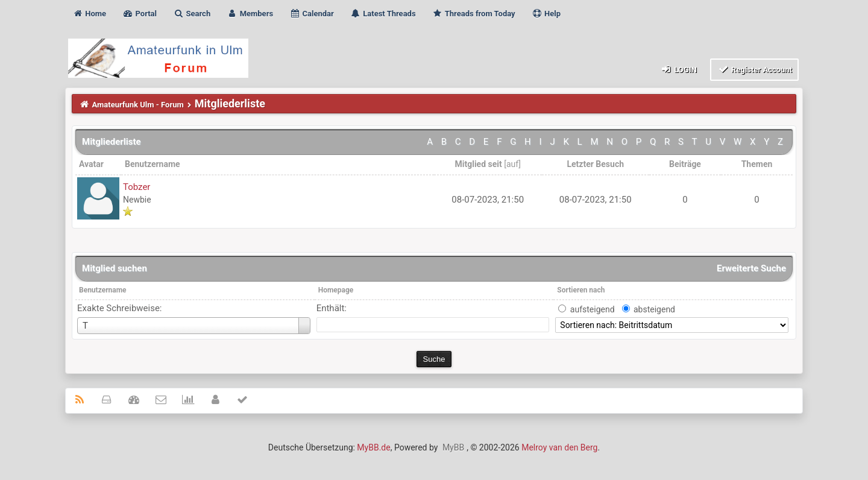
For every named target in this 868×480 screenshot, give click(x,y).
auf (512, 164)
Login (678, 69)
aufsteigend (593, 309)
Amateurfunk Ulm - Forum (138, 105)
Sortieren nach (581, 290)
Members (250, 14)
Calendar (311, 14)
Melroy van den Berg (559, 447)
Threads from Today (474, 14)
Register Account (754, 69)
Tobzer (137, 187)
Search (192, 14)
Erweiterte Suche (751, 268)
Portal (140, 14)
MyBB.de (373, 447)
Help (546, 14)
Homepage (336, 290)
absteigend (654, 309)
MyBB (453, 447)
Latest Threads (383, 14)
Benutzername (103, 290)
